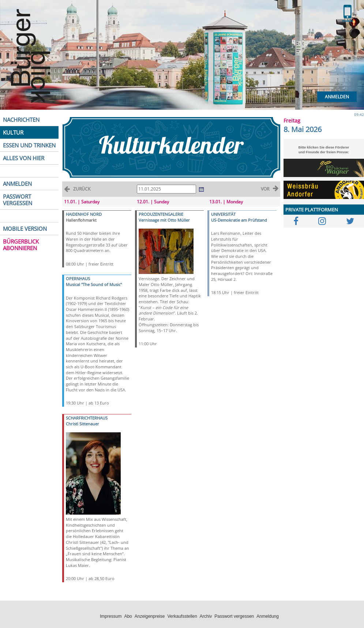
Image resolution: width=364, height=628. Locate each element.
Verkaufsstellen (182, 616)
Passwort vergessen (234, 616)
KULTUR (13, 132)
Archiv (206, 616)
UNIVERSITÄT (223, 214)
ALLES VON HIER (24, 158)
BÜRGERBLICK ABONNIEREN (21, 245)
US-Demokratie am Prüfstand (239, 220)
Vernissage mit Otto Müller (164, 220)
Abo (128, 616)
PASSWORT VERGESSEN (18, 200)
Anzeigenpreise (150, 616)
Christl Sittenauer (82, 424)
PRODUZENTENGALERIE (161, 214)
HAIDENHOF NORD (84, 214)
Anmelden (337, 97)
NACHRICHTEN (21, 120)
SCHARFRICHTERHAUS (87, 418)
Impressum (111, 616)
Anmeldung (268, 616)
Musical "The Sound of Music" (94, 284)
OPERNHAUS (78, 279)
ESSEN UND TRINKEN (29, 145)
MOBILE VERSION (25, 229)
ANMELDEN (17, 184)
